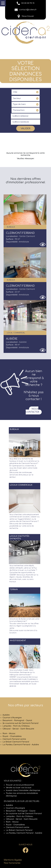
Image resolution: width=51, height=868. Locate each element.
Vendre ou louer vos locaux (19, 788)
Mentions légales (13, 860)
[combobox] (26, 92)
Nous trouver (26, 16)
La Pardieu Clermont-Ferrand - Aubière (21, 745)
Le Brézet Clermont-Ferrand (16, 742)
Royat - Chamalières (12, 736)
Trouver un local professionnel (20, 785)
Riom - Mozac (9, 733)
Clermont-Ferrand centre (14, 739)
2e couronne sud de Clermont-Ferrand (20, 723)
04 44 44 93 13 (26, 3)
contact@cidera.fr (26, 10)
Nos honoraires (12, 863)
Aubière (6, 715)
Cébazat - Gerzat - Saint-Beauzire (18, 729)
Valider (25, 128)
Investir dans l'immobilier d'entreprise (23, 790)
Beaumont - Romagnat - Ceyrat (17, 720)
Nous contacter (32, 410)
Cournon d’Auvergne (12, 718)
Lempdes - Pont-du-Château (16, 726)
